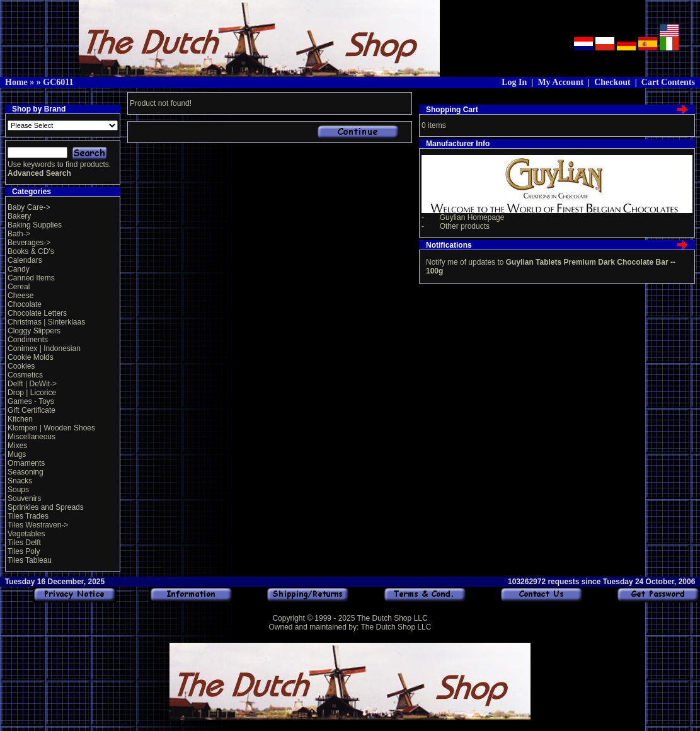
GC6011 (58, 82)
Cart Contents (668, 82)
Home (16, 82)
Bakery (19, 216)
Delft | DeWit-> (32, 384)
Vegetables (26, 534)
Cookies (21, 366)
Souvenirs (24, 498)
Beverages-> (29, 243)
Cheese (20, 296)
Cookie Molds (31, 357)
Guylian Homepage (472, 217)
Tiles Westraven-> (38, 525)
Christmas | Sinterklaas (46, 322)
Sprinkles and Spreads (46, 507)
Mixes (17, 446)
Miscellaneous (32, 437)
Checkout (612, 82)
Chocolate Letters (37, 313)
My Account (560, 82)
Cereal (19, 287)
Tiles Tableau (30, 560)
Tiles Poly (24, 551)
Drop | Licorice (32, 393)
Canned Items (31, 278)
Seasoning (26, 472)
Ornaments (26, 463)
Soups (18, 490)
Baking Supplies (35, 225)
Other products (465, 226)
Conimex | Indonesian (44, 348)
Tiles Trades (28, 516)
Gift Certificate (32, 410)
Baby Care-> (29, 207)
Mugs (17, 454)
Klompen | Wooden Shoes (51, 428)
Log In (514, 82)
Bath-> (19, 234)
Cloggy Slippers (34, 331)
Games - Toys (31, 401)
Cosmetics (25, 375)
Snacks (20, 481)
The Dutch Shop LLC (392, 618)
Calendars (25, 260)
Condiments (28, 340)
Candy (19, 269)
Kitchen (20, 419)
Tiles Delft (24, 543)
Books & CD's (31, 251)
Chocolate (25, 304)
